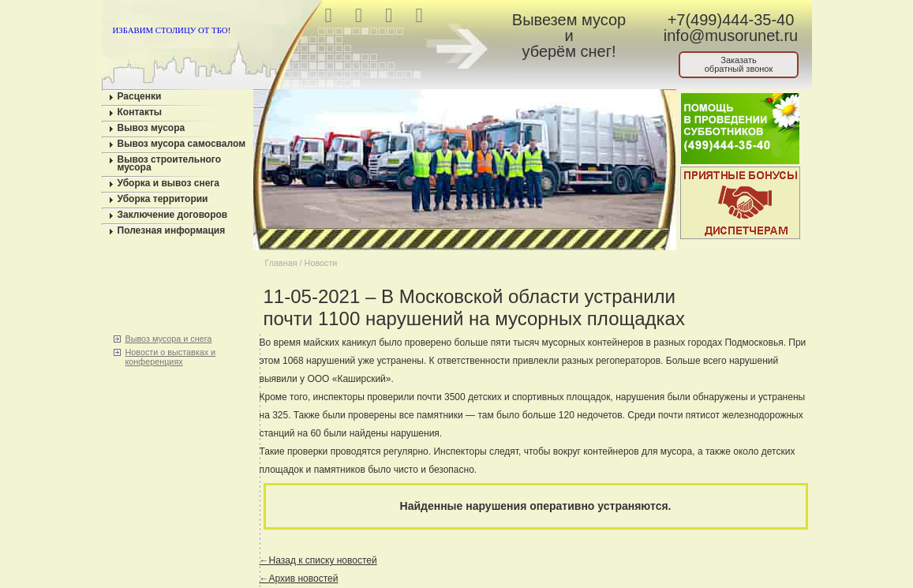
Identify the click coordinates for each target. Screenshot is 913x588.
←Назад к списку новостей (318, 560)
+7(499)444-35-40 (731, 20)
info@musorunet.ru (731, 36)
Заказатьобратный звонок (739, 64)
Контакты (140, 112)
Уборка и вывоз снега (169, 183)
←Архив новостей (299, 579)
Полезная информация (172, 230)
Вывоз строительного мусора (170, 163)
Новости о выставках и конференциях (171, 357)
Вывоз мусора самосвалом (182, 144)
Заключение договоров (173, 215)
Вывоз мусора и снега (169, 339)
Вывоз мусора (152, 128)
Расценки (140, 96)
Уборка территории (163, 199)
